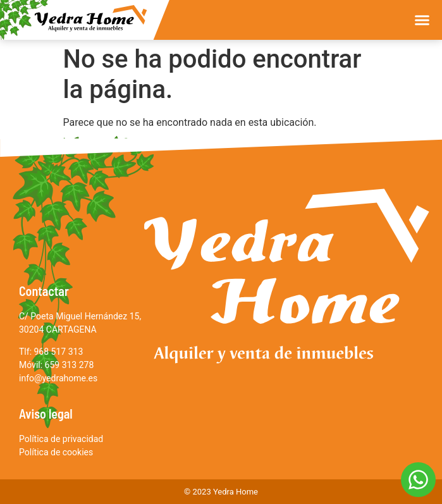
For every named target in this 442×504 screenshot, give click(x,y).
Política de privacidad (61, 439)
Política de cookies (56, 452)
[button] (422, 20)
